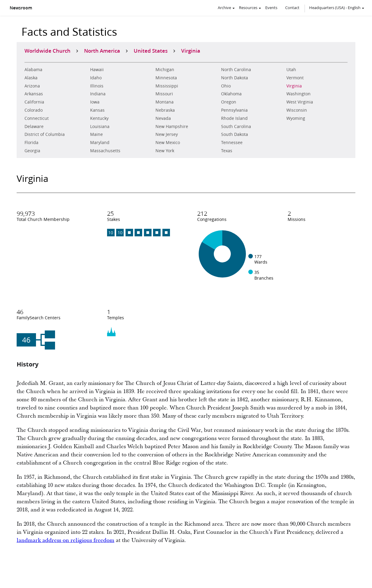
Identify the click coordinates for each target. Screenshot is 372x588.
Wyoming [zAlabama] (296, 118)
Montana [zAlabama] (165, 102)
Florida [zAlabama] (31, 143)
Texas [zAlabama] (227, 151)
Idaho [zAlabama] (96, 78)
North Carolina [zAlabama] (236, 70)
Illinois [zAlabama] (97, 86)
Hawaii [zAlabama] (97, 70)
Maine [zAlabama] (96, 134)
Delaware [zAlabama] (34, 126)
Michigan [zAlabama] (165, 70)
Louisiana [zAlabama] (100, 126)
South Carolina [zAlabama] (236, 126)
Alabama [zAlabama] (33, 70)
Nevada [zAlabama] (163, 118)
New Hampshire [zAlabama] (172, 126)
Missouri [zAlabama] (164, 94)
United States (151, 51)
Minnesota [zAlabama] (166, 78)
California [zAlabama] (34, 102)
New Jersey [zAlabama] (167, 134)
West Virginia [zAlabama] (300, 102)
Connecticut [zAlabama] (37, 118)
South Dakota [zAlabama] (235, 134)
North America (102, 51)
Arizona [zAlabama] (32, 86)
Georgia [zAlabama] (32, 151)
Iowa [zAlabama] (95, 102)
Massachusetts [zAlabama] (105, 151)
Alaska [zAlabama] (31, 78)
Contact (292, 8)
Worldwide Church (47, 51)
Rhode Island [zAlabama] (234, 118)
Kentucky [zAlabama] (99, 118)
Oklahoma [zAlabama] (231, 94)
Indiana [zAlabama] (98, 94)
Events (271, 8)
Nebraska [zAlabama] (165, 110)
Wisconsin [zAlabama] (297, 110)
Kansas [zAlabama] (97, 110)
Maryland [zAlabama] (100, 143)
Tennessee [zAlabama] (232, 143)
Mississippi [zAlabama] (167, 86)
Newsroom (21, 8)
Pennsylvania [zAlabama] (234, 110)
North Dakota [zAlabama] (235, 78)
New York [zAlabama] (165, 151)
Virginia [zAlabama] (294, 86)
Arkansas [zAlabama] (34, 94)
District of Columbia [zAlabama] (45, 134)
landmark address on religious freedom (65, 540)
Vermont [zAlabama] (295, 78)
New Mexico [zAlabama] (168, 143)
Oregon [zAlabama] (229, 102)
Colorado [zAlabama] (34, 110)
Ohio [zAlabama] (226, 86)
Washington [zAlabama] (299, 94)
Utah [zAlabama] (291, 70)
